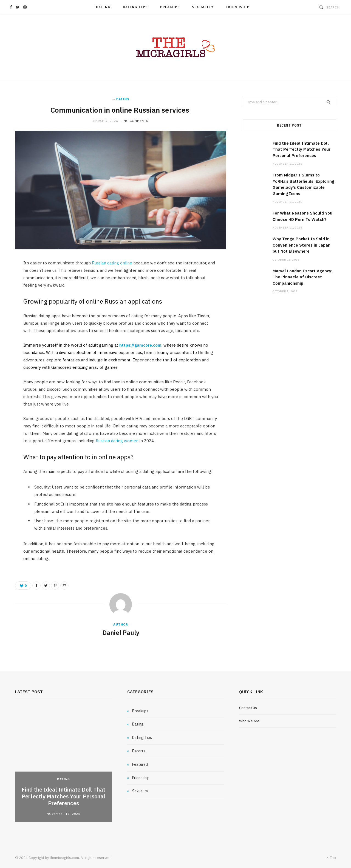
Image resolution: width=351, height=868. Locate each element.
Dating (103, 7)
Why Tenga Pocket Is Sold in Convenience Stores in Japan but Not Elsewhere (302, 245)
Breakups (170, 7)
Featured (140, 764)
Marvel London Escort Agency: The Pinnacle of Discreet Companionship (302, 277)
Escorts (139, 751)
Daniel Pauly (121, 632)
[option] (63, 765)
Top (331, 858)
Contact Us (248, 708)
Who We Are (249, 721)
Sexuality (203, 7)
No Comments (136, 121)
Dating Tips (135, 7)
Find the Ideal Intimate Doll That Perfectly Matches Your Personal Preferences (302, 149)
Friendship (238, 7)
